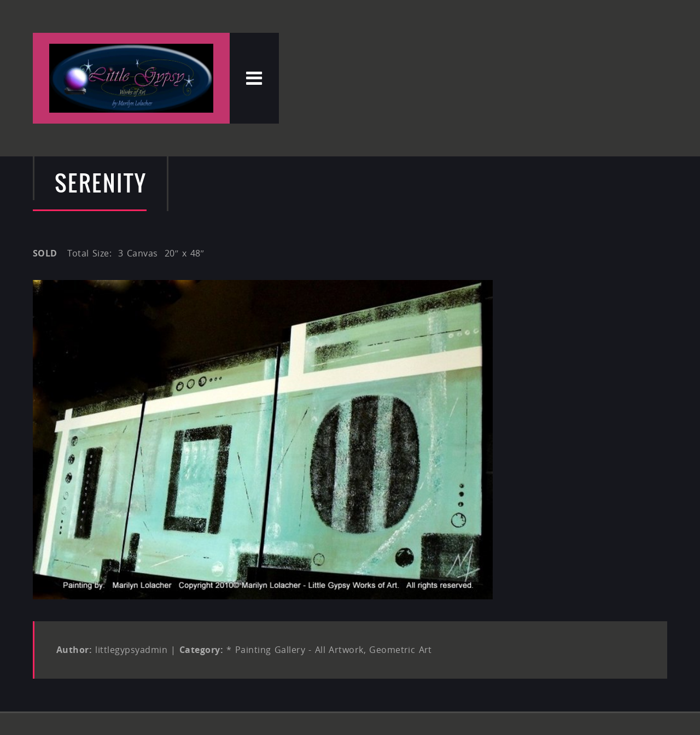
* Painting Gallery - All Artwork (295, 650)
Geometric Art (401, 650)
